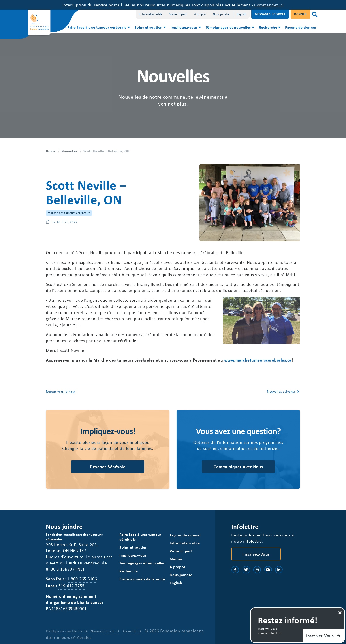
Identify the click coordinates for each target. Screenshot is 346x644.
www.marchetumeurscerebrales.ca (258, 360)
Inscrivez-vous (256, 554)
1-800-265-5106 (82, 579)
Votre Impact (178, 14)
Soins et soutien (149, 27)
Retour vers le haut (61, 391)
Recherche (268, 27)
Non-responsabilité (105, 631)
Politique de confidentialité (67, 631)
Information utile (151, 14)
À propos (200, 14)
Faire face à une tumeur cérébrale (97, 27)
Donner (300, 14)
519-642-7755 (71, 586)
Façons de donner (301, 27)
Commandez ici (269, 5)
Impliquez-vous (184, 27)
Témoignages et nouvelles (228, 27)
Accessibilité (132, 631)
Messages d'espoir (270, 14)
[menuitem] (98, 28)
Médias (176, 559)
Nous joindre (221, 14)
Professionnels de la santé (142, 579)
